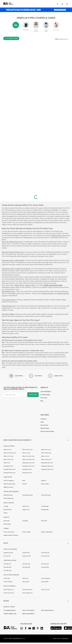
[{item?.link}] (12, 629)
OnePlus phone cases (58, 236)
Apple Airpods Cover (9, 306)
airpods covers (30, 285)
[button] (36, 440)
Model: (57, 39)
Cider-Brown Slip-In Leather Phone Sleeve (16, 269)
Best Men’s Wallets (8, 314)
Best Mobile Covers (8, 291)
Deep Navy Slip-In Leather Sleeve (13, 260)
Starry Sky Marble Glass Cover (12, 242)
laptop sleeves (19, 285)
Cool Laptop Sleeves (9, 300)
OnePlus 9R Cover (47, 294)
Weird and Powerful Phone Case (13, 252)
